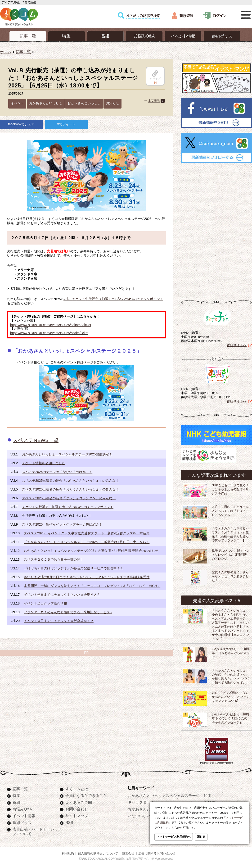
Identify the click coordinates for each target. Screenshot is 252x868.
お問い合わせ (77, 809)
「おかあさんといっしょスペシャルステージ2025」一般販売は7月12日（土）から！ (87, 542)
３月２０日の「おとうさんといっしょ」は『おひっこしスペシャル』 (230, 511)
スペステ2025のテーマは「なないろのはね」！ (57, 472)
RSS (69, 823)
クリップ (155, 75)
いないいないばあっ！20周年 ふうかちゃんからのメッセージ (231, 653)
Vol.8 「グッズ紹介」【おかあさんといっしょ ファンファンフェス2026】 (231, 697)
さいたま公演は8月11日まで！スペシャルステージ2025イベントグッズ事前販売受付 (87, 577)
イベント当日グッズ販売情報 (45, 603)
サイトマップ (77, 816)
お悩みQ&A (22, 809)
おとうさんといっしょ (84, 103)
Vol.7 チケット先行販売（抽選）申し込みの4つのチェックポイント (113, 299)
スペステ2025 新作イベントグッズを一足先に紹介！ (62, 524)
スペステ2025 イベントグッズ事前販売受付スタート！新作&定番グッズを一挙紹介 (87, 533)
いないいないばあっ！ (147, 816)
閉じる (201, 837)
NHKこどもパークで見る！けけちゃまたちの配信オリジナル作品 (230, 489)
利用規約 (68, 854)
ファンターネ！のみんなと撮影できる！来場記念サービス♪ (68, 612)
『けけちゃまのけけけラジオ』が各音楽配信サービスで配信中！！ (74, 568)
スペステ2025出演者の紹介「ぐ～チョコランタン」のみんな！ (69, 498)
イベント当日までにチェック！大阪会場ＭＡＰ (59, 621)
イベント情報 (24, 816)
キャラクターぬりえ (145, 802)
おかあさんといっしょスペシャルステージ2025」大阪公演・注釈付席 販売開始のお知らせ (91, 551)
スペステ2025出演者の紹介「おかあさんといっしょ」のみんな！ (70, 481)
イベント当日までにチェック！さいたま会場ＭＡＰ (62, 595)
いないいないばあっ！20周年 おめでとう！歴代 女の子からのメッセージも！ (230, 718)
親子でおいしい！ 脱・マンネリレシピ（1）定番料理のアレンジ (231, 555)
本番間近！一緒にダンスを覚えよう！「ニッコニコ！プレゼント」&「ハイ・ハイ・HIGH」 (92, 586)
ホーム (6, 52)
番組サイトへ (237, 345)
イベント (17, 103)
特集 (16, 795)
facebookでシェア (21, 124)
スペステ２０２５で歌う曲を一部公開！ (54, 559)
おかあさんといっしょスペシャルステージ (164, 795)
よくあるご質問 (79, 802)
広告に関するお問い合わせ (157, 854)
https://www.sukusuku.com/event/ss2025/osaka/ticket (49, 333)
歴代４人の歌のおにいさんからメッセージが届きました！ (230, 576)
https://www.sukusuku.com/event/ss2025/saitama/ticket (51, 325)
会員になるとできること (86, 795)
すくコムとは (77, 789)
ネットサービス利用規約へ (174, 837)
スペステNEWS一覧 (36, 440)
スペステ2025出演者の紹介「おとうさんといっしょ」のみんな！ (70, 489)
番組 (16, 802)
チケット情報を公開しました (44, 463)
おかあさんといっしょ (46, 103)
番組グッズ (22, 823)
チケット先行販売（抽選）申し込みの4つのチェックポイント (68, 507)
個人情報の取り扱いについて (98, 854)
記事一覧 (23, 52)
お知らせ (112, 103)
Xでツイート (66, 124)
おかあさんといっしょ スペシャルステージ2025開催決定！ (67, 454)
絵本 (208, 795)
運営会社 (128, 854)
